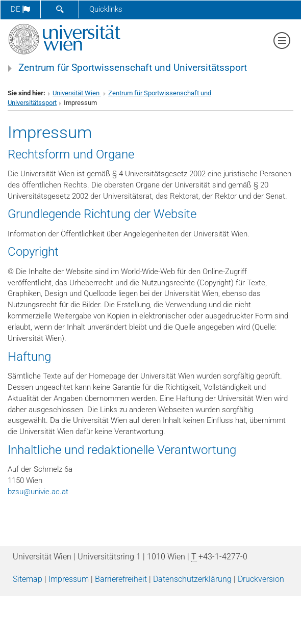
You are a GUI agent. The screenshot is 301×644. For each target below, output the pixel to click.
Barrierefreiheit (121, 579)
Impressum (69, 579)
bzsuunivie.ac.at (38, 492)
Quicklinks (106, 9)
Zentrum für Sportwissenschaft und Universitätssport (133, 68)
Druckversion (261, 579)
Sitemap (28, 579)
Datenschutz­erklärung (192, 579)
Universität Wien (77, 93)
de (20, 9)
